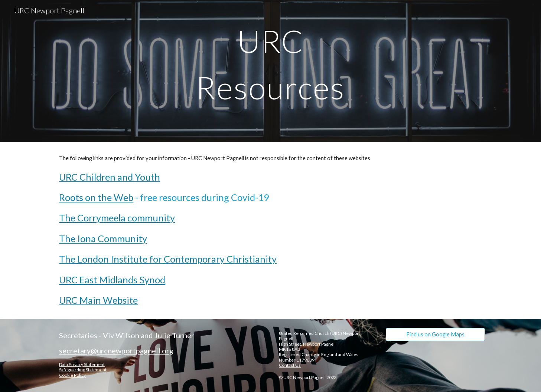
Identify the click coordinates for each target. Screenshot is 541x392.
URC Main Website (98, 300)
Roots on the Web (96, 197)
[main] (271, 71)
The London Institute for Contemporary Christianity (168, 259)
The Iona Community (103, 238)
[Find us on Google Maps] (435, 335)
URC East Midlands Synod (112, 280)
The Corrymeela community (117, 218)
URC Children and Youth (110, 177)
